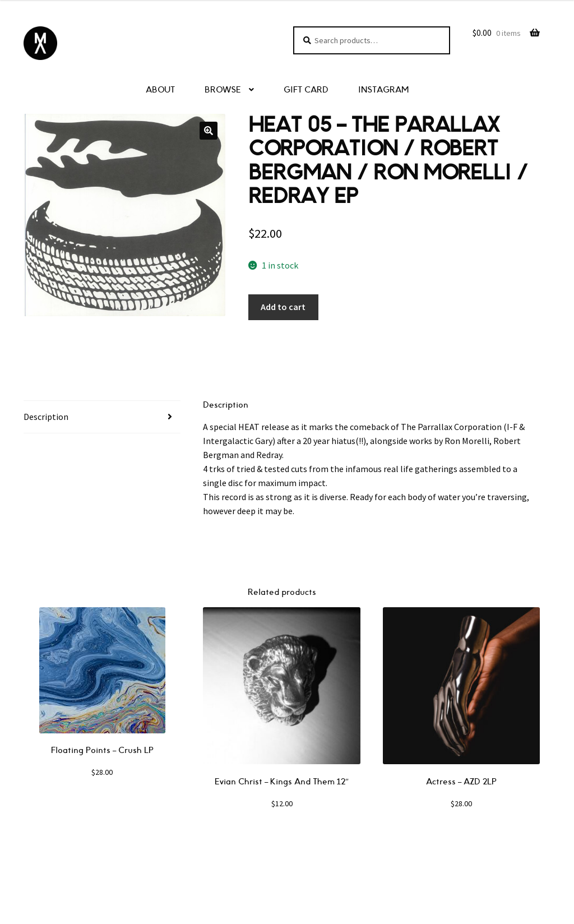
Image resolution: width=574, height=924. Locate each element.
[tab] (102, 417)
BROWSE (223, 90)
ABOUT (160, 90)
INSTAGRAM (383, 90)
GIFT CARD (306, 90)
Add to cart (283, 307)
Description (46, 417)
